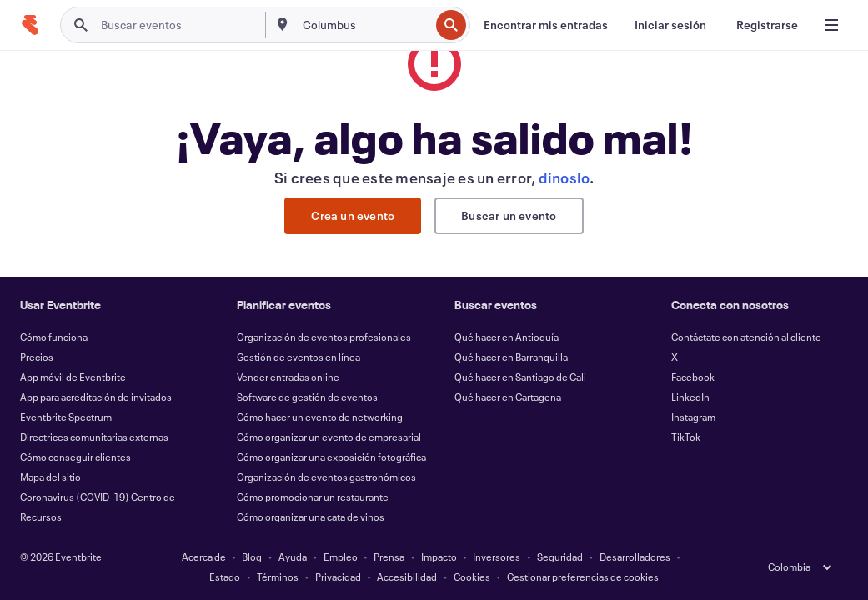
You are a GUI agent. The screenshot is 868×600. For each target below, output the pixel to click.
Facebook (693, 377)
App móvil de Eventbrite (73, 377)
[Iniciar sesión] (670, 25)
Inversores (497, 557)
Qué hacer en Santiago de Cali (520, 377)
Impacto (439, 557)
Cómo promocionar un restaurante (313, 497)
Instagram (693, 417)
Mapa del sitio (50, 477)
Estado (225, 577)
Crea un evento (353, 215)
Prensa (389, 557)
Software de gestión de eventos (307, 397)
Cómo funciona (54, 337)
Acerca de (204, 557)
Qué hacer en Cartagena (508, 397)
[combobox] (364, 25)
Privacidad (338, 577)
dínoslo (564, 177)
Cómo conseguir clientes (75, 457)
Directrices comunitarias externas (94, 437)
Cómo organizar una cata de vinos (311, 517)
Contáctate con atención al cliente (746, 337)
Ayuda (293, 557)
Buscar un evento (509, 215)
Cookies (472, 577)
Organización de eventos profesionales (324, 337)
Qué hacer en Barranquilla (511, 357)
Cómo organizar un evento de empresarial (329, 437)
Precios (37, 357)
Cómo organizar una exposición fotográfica (331, 457)
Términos (278, 577)
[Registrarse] (767, 25)
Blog (252, 557)
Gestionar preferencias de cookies (583, 577)
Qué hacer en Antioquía (507, 337)
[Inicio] (30, 25)
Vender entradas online (288, 377)
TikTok (686, 437)
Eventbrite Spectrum (66, 417)
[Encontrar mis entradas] (546, 25)
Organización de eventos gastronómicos (326, 477)
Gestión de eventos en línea (299, 357)
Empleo (341, 557)
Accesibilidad (407, 577)
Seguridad (560, 557)
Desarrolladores (635, 557)
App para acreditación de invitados (96, 397)
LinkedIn (690, 397)
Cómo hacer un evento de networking (320, 417)
